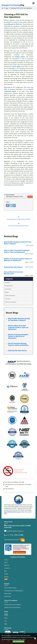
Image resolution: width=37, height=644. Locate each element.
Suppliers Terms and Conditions (12, 607)
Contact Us (7, 568)
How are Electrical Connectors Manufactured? (13, 273)
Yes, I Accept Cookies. (18, 641)
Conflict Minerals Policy (10, 588)
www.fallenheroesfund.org (11, 512)
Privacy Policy (8, 594)
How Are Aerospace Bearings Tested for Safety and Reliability (18, 344)
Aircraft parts (8, 289)
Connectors (8, 299)
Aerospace (7, 282)
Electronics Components (11, 302)
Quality (6, 574)
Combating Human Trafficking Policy (14, 591)
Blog (13, 5)
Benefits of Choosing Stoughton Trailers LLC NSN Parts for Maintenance (18, 260)
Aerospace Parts (9, 286)
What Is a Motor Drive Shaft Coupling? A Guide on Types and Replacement (17, 251)
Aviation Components (10, 295)
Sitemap (6, 577)
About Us (7, 565)
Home (6, 562)
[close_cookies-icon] (35, 639)
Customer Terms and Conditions (13, 605)
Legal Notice (7, 624)
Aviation (7, 292)
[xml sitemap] (6, 580)
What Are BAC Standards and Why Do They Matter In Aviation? (18, 243)
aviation (30, 197)
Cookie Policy (8, 596)
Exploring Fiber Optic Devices (13, 267)
